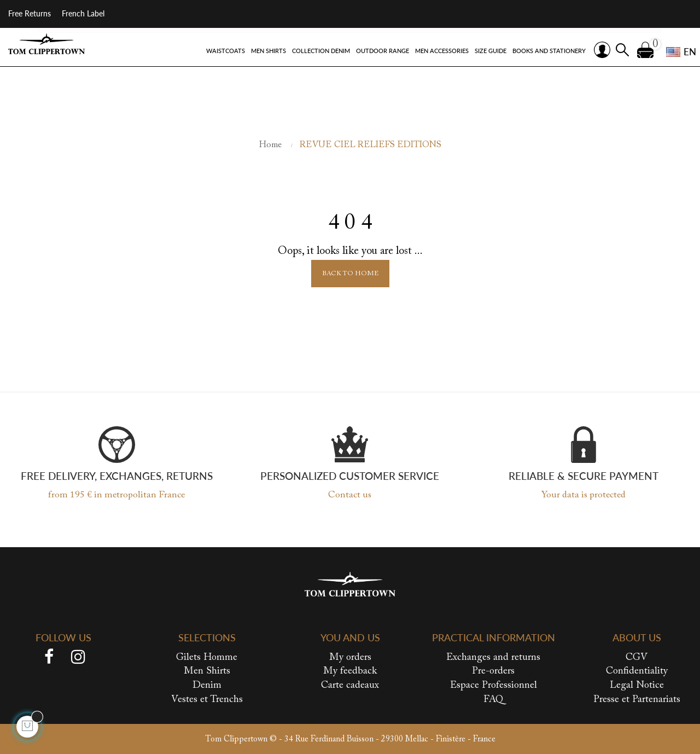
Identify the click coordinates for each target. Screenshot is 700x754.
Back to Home (350, 274)
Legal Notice (637, 685)
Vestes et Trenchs (207, 699)
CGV (637, 658)
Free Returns (30, 13)
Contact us (350, 495)
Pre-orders (493, 672)
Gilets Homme (207, 658)
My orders (350, 658)
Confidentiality (637, 672)
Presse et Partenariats (637, 699)
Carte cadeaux (350, 685)
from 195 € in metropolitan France (116, 495)
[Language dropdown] (678, 52)
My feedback (350, 672)
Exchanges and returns (493, 658)
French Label (83, 13)
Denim (207, 685)
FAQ (493, 699)
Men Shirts (207, 672)
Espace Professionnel (494, 685)
